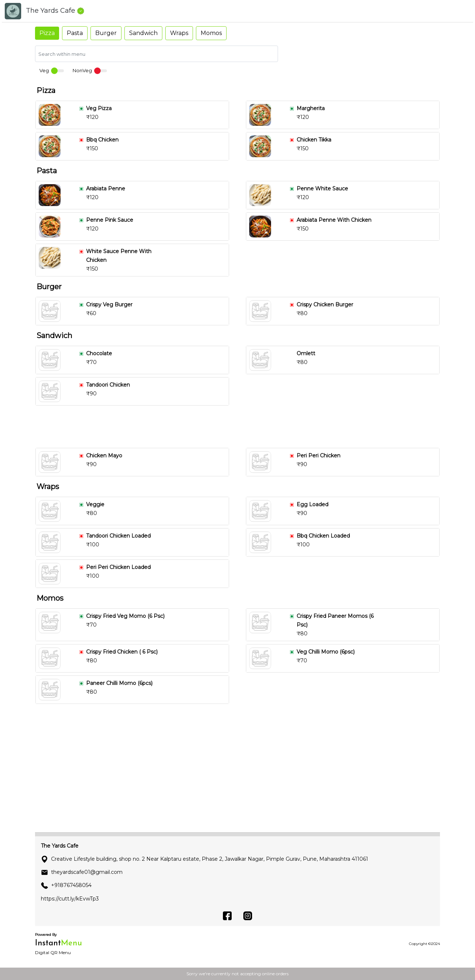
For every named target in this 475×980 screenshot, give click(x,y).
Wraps (179, 33)
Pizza (47, 33)
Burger (106, 33)
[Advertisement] (240, 427)
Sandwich (143, 33)
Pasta (75, 33)
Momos (211, 33)
